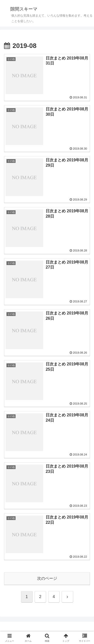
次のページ (47, 578)
